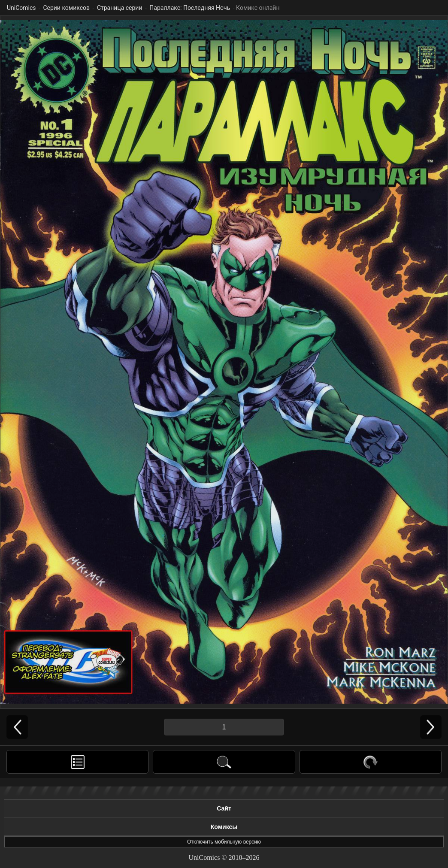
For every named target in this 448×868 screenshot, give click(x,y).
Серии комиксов (66, 8)
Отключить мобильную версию (224, 842)
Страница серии (120, 8)
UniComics (21, 8)
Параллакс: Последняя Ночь (190, 8)
